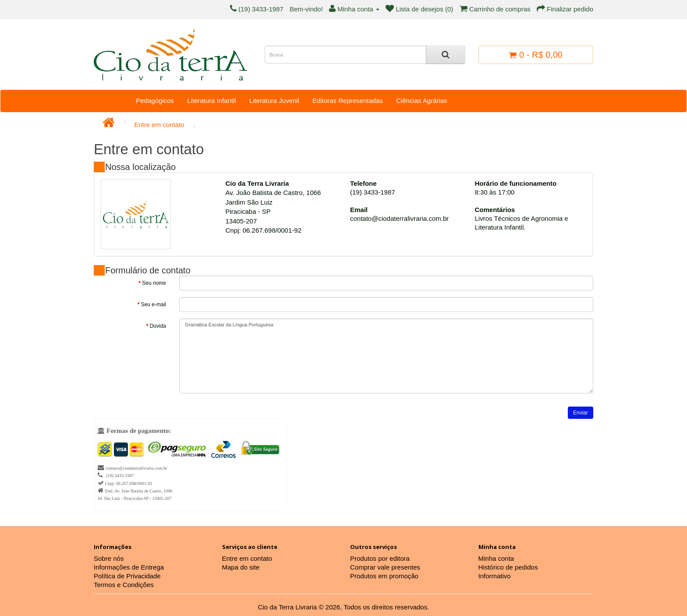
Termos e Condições (124, 585)
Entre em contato (159, 125)
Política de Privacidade (127, 576)
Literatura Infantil (212, 101)
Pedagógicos (155, 101)
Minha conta (496, 558)
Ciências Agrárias (422, 101)
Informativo (495, 576)
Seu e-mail (154, 304)
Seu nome (154, 283)
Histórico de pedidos (508, 567)
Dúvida (158, 326)
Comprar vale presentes (385, 567)
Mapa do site (241, 567)
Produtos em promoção (384, 576)
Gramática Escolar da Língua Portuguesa (386, 356)
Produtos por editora (380, 558)
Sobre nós (109, 558)
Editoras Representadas (348, 101)
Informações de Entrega (129, 567)
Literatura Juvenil (274, 101)
